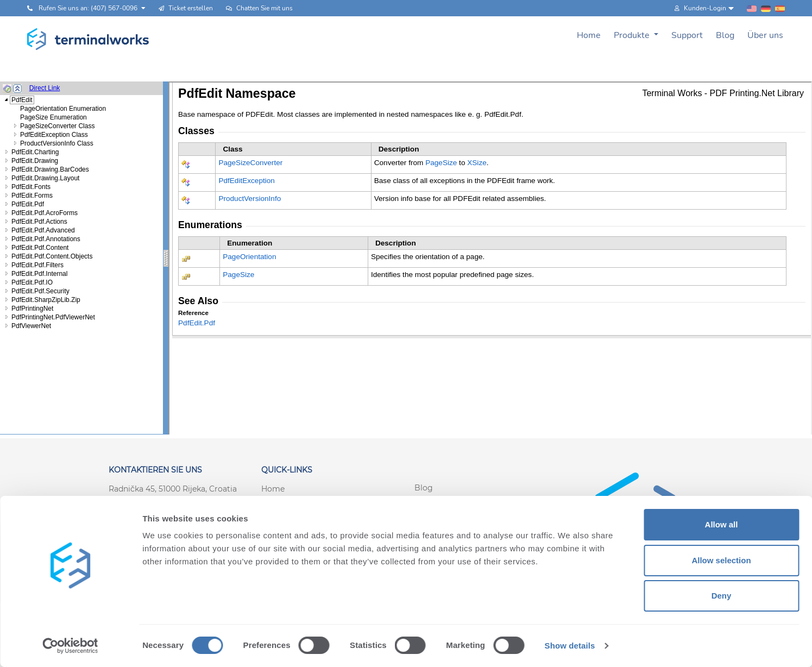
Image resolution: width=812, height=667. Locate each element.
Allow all (722, 524)
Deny (722, 596)
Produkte (633, 35)
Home (589, 35)
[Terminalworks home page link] (88, 39)
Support (687, 35)
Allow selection (721, 560)
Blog (725, 35)
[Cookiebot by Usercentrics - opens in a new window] (70, 646)
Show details (570, 646)
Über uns (765, 35)
